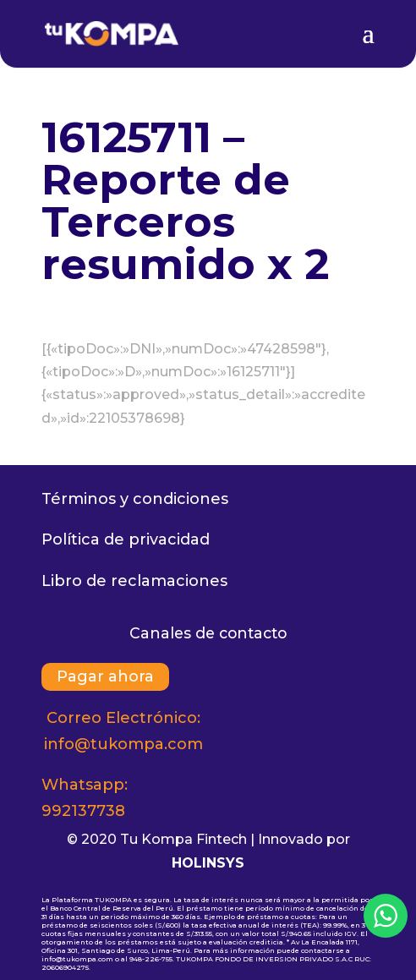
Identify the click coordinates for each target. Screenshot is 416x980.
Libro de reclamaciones (134, 581)
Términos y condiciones (135, 499)
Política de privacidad (126, 539)
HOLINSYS (208, 863)
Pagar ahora (105, 677)
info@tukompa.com (123, 744)
